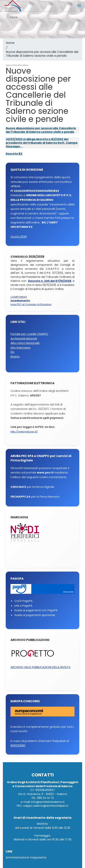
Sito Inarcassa (20, 348)
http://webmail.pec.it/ (24, 432)
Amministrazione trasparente (26, 858)
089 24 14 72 (45, 798)
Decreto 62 (14, 154)
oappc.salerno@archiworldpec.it (46, 806)
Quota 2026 (19, 237)
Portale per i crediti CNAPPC (29, 334)
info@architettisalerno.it (48, 802)
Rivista (15, 357)
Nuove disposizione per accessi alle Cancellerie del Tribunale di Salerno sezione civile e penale (42, 54)
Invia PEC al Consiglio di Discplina (31, 305)
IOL (13, 352)
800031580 (18, 746)
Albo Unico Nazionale (25, 343)
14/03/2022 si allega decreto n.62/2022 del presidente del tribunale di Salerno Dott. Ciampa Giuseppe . (42, 143)
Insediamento (20, 301)
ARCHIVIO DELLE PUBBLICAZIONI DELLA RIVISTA (40, 667)
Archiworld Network (24, 339)
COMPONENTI (19, 297)
